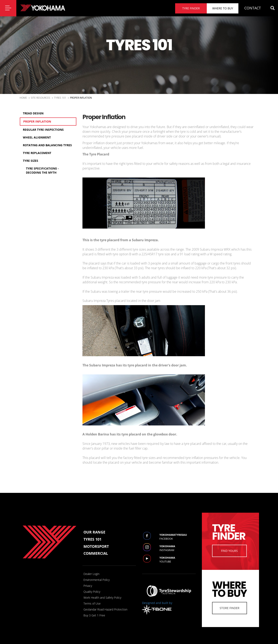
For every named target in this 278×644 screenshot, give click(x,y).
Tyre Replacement (37, 153)
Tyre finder (191, 8)
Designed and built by (157, 608)
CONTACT (253, 8)
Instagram (178, 548)
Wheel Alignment (37, 137)
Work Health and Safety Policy (102, 598)
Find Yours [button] (229, 551)
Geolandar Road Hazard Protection (105, 609)
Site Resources (41, 98)
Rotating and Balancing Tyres (47, 145)
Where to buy (223, 8)
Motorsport (96, 546)
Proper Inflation (37, 121)
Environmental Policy (97, 580)
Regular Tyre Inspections (43, 130)
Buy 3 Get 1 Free (94, 615)
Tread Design (33, 113)
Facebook (178, 537)
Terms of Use (92, 603)
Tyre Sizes (31, 161)
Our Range (94, 532)
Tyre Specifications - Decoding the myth (42, 170)
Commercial (96, 553)
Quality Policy (92, 592)
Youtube (178, 560)
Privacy (88, 586)
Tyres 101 (60, 98)
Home (23, 98)
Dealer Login (91, 574)
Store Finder (230, 608)
